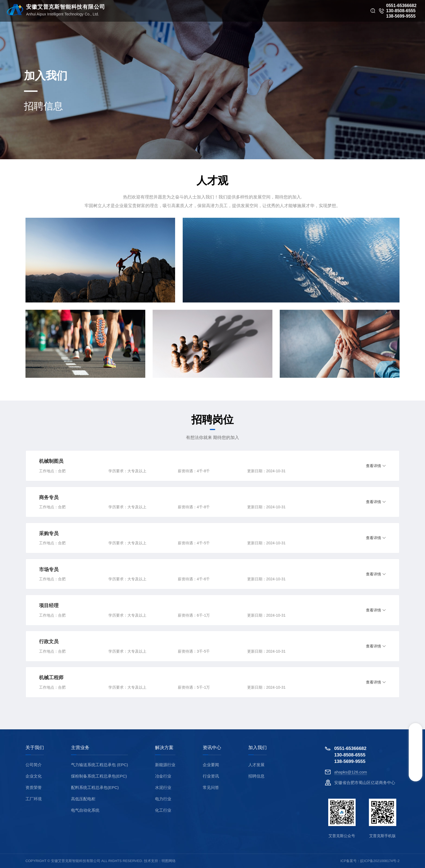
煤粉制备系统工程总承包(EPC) (99, 776)
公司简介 (34, 765)
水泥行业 (163, 787)
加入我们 (257, 748)
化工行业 (163, 810)
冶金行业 (163, 776)
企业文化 (34, 776)
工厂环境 (34, 799)
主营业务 (80, 748)
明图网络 (169, 861)
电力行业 (163, 799)
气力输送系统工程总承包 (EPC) (99, 765)
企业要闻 (211, 765)
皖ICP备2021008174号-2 (380, 861)
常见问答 (211, 787)
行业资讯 (211, 776)
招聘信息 (256, 776)
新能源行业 (165, 765)
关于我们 (35, 748)
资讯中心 (212, 748)
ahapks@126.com (351, 772)
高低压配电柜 (83, 799)
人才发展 (256, 765)
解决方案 (164, 748)
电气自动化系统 (85, 810)
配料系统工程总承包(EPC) (95, 787)
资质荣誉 (34, 787)
